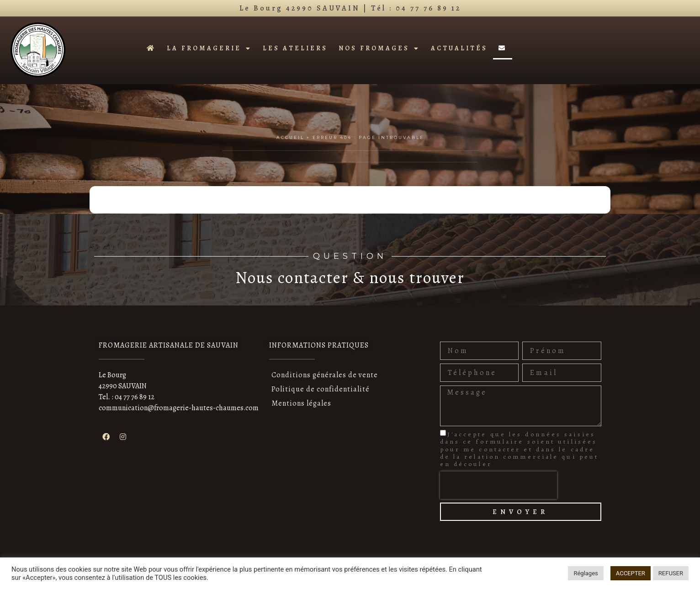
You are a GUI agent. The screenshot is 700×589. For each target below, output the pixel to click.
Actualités (459, 48)
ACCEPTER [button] (631, 573)
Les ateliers (295, 48)
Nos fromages (379, 48)
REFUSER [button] (671, 573)
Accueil (290, 137)
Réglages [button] (586, 573)
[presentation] (498, 485)
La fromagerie (209, 48)
